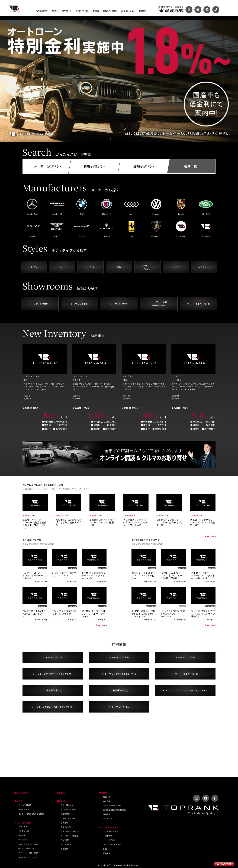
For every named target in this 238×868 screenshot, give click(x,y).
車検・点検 (23, 827)
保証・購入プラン (68, 805)
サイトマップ (108, 819)
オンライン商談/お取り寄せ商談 (31, 814)
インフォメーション (128, 11)
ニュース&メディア (111, 831)
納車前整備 (65, 814)
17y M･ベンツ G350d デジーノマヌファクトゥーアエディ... (94, 576)
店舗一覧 (107, 797)
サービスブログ (109, 840)
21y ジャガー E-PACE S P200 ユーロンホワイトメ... (34, 614)
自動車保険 (65, 840)
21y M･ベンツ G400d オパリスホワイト (64, 574)
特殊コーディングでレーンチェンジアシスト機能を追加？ (202, 522)
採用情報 (142, 11)
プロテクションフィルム (28, 844)
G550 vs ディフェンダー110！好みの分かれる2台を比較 (169, 522)
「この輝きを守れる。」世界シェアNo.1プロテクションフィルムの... (136, 522)
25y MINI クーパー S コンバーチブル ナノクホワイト (94, 614)
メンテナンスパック (69, 810)
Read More (210, 536)
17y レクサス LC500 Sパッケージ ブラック (64, 612)
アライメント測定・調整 (28, 853)
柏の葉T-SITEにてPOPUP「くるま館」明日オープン (68, 522)
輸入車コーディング (26, 849)
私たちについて (42, 11)
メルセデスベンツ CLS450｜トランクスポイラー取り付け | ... (203, 576)
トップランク (14, 9)
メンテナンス (24, 831)
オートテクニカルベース (28, 857)
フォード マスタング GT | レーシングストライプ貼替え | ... (203, 614)
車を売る (96, 11)
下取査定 (64, 849)
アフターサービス (82, 11)
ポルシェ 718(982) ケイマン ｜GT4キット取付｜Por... (143, 576)
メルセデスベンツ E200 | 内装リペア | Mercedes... (173, 614)
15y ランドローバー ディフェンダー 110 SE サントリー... (34, 576)
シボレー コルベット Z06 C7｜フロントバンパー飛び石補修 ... (173, 576)
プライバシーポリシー (112, 805)
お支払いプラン (67, 827)
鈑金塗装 (22, 835)
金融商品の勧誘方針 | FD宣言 (115, 810)
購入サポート (67, 11)
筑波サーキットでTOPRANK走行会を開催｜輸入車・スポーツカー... (34, 524)
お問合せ (107, 814)
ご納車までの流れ (68, 818)
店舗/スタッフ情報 (110, 11)
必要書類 (64, 823)
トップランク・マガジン (113, 844)
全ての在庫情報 (25, 805)
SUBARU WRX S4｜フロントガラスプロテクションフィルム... (143, 614)
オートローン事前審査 (70, 836)
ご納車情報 (108, 836)
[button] (111, 139)
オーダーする (24, 810)
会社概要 (107, 801)
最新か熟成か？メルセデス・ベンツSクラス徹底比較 (102, 522)
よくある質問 (66, 844)
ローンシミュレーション (70, 831)
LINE (105, 849)
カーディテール (25, 840)
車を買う (55, 11)
